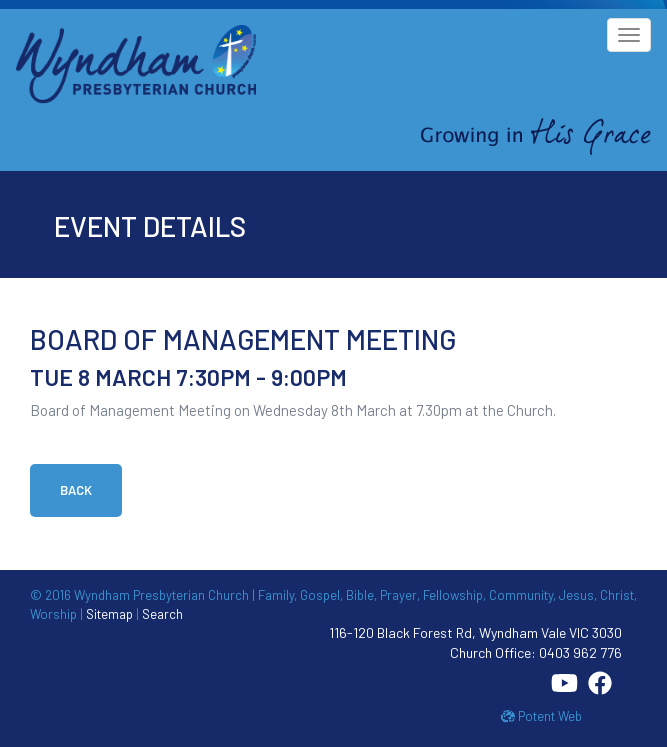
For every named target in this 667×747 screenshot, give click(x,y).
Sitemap (109, 614)
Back (76, 490)
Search (162, 614)
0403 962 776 (580, 652)
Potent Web (541, 716)
